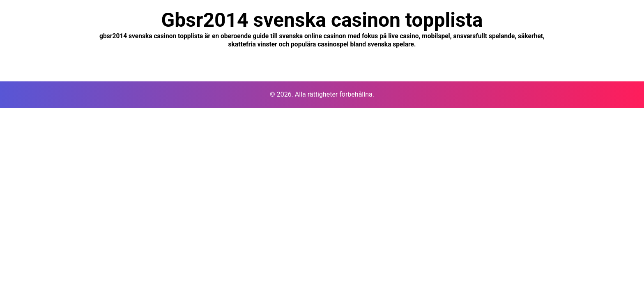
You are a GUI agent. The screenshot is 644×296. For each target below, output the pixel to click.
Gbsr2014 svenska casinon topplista (322, 20)
